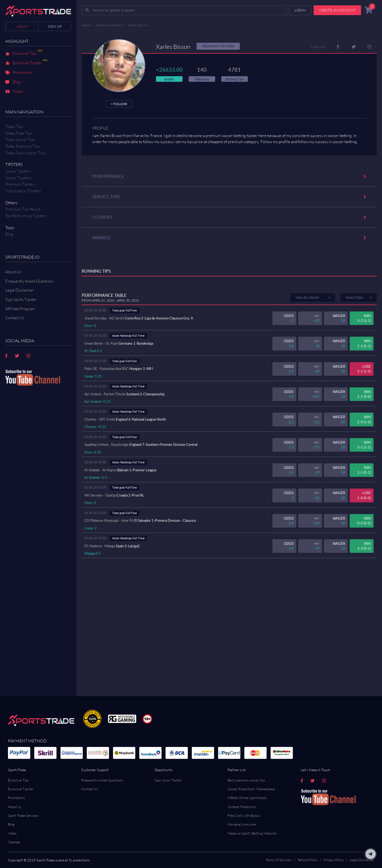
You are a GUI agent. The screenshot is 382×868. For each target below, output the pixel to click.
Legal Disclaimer (19, 290)
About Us (13, 272)
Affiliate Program (20, 309)
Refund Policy (308, 860)
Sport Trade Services (23, 815)
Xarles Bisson (138, 25)
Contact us (15, 318)
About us (15, 807)
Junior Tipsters (18, 171)
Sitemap (14, 842)
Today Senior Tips (20, 140)
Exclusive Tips (24, 54)
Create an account (337, 10)
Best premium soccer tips (246, 780)
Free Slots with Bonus (244, 815)
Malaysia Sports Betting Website (252, 833)
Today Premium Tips (22, 146)
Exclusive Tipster (27, 63)
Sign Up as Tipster (168, 780)
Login (22, 26)
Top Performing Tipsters (26, 216)
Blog (13, 82)
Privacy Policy (334, 860)
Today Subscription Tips (25, 153)
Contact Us (90, 789)
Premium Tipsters (20, 184)
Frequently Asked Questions (29, 281)
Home (86, 25)
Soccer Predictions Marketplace (251, 789)
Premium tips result (23, 209)
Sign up (55, 26)
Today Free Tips (19, 133)
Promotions (19, 73)
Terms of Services (279, 860)
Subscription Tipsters (23, 191)
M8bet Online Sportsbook (247, 798)
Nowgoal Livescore (242, 824)
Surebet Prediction (242, 807)
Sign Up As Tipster (21, 299)
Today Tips (14, 127)
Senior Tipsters (18, 178)
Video (14, 92)
